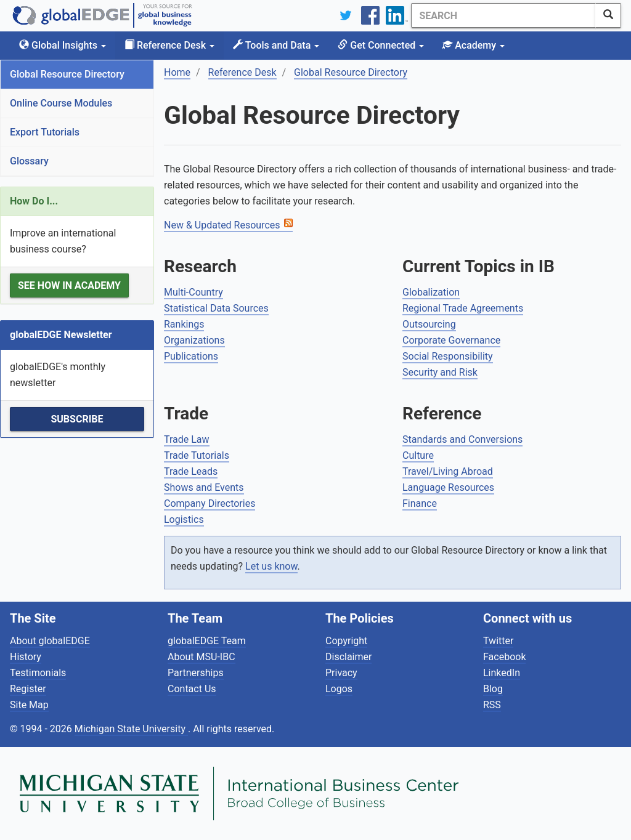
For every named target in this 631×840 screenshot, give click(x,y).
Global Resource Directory (67, 74)
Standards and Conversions (462, 439)
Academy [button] (474, 45)
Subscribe (77, 419)
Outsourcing (429, 324)
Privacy (341, 673)
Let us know (271, 566)
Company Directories (210, 503)
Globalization (431, 292)
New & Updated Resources (222, 225)
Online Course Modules (61, 103)
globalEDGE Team (207, 641)
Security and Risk (440, 372)
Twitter (498, 641)
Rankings (184, 324)
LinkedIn (502, 673)
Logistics (184, 519)
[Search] (503, 15)
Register (28, 689)
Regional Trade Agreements (463, 308)
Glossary (29, 161)
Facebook (504, 657)
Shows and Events (204, 487)
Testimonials (38, 673)
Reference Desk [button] (169, 45)
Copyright (346, 641)
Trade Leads (191, 471)
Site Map (29, 705)
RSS (492, 705)
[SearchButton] (608, 15)
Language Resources (448, 487)
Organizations (194, 340)
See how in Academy (69, 285)
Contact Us (192, 689)
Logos (339, 689)
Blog (493, 689)
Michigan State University (131, 729)
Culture (418, 455)
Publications (191, 356)
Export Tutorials (45, 132)
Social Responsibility (448, 356)
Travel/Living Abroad (448, 471)
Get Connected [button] (381, 45)
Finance (420, 503)
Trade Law (187, 439)
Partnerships (196, 673)
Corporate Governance (451, 340)
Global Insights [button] (63, 45)
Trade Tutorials (197, 455)
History (26, 657)
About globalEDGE (50, 641)
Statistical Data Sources (216, 308)
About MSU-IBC (202, 657)
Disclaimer (348, 657)
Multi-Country (193, 292)
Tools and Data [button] (276, 45)
